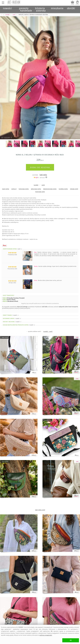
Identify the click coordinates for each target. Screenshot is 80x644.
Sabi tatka (43, 175)
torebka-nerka (63, 189)
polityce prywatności (46, 635)
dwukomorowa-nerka (50, 189)
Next (77, 74)
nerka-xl (14, 189)
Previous (3, 74)
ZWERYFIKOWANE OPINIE (12, 249)
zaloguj (77, 4)
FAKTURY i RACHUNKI (12, 322)
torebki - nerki (48, 331)
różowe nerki (74, 189)
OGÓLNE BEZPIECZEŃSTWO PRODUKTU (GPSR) (19, 325)
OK (71, 640)
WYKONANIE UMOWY (12, 319)
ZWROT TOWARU (11, 315)
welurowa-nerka (36, 189)
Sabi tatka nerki (40, 510)
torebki (36, 185)
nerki (43, 185)
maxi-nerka (6, 189)
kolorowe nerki (40, 192)
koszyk (73, 4)
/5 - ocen (39, 178)
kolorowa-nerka (24, 189)
